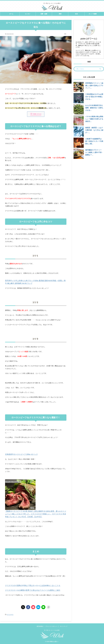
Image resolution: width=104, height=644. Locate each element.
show (39, 114)
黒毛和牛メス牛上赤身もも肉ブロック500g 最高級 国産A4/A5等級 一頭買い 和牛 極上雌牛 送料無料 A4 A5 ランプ (35, 282)
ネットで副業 (93, 14)
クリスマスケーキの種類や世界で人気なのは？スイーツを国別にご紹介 (29, 590)
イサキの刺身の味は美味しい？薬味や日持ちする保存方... (94, 119)
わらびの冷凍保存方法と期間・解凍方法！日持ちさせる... (94, 108)
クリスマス (10, 614)
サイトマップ (64, 626)
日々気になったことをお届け (52, 630)
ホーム (11, 14)
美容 (60, 14)
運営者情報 (40, 626)
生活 (76, 14)
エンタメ (28, 14)
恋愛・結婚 (44, 14)
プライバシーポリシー (51, 626)
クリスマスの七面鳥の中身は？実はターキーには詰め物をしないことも (29, 586)
